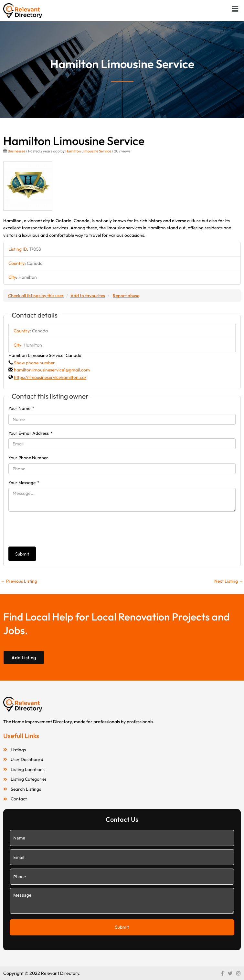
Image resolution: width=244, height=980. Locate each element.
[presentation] (58, 529)
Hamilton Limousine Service (88, 151)
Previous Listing (19, 581)
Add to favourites (88, 296)
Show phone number (34, 363)
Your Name (21, 408)
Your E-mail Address (31, 433)
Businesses (16, 151)
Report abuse (126, 296)
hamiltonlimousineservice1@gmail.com (52, 370)
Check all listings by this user (36, 296)
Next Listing (229, 581)
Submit (22, 554)
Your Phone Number (28, 458)
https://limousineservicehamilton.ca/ (50, 377)
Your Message (24, 483)
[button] (235, 9)
